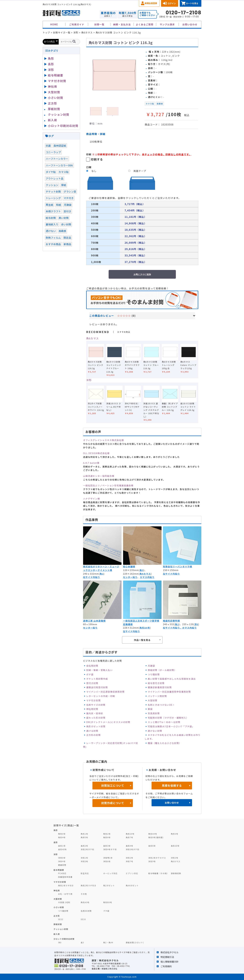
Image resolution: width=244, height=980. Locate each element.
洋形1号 (84, 858)
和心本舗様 (129, 567)
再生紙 (49, 205)
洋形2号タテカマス (157, 858)
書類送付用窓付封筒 (97, 687)
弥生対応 (85, 873)
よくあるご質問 (145, 24)
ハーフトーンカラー (57, 159)
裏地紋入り (52, 224)
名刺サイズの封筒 (96, 705)
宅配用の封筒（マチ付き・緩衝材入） (168, 718)
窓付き (67, 211)
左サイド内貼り (171, 574)
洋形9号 (152, 861)
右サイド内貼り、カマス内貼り (180, 628)
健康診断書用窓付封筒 (160, 687)
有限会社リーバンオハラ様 (177, 567)
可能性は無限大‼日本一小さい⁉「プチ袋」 (171, 726)
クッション (52, 185)
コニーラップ (53, 152)
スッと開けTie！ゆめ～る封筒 (164, 722)
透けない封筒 (155, 731)
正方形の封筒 (93, 735)
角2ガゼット (109, 885)
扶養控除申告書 (65, 877)
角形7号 (129, 837)
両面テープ (140, 171)
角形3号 (175, 834)
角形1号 (84, 834)
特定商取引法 (167, 957)
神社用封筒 (92, 709)
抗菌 (48, 146)
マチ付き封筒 (93, 700)
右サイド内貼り (92, 577)
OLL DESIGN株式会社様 (96, 453)
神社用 (53, 86)
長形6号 (152, 846)
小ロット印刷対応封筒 (63, 126)
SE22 (61, 919)
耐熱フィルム (53, 238)
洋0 (196, 624)
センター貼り (130, 577)
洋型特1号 (108, 858)
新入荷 (53, 120)
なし (94, 171)
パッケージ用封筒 (157, 696)
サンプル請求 (167, 24)
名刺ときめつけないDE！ (161, 705)
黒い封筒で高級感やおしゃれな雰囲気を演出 (172, 679)
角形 (51, 58)
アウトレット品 (55, 178)
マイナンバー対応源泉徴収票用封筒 (105, 692)
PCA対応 (62, 873)
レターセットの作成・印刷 (101, 696)
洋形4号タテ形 (110, 849)
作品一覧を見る (142, 640)
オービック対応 (110, 873)
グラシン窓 (70, 191)
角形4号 (62, 837)
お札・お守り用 (65, 894)
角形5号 (84, 837)
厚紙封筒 (54, 109)
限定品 (67, 238)
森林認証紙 (60, 146)
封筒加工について (113, 785)
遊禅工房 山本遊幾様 (94, 621)
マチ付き (69, 198)
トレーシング (53, 198)
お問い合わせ (190, 24)
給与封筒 (51, 218)
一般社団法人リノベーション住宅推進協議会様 (108, 485)
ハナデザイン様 (91, 499)
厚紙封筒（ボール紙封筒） (162, 670)
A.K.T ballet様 (91, 463)
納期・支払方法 (122, 24)
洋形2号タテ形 (87, 849)
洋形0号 (62, 858)
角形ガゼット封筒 (96, 726)
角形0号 (62, 834)
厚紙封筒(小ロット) (135, 942)
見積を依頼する (172, 785)
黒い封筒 (64, 218)
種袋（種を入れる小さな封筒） (165, 743)
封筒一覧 (99, 24)
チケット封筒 (53, 191)
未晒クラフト (53, 211)
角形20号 (130, 834)
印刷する (97, 159)
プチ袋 (106, 911)
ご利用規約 (166, 966)
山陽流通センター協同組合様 (99, 476)
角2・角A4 (108, 942)
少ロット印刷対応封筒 (64, 939)
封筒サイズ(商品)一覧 (66, 825)
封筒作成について (113, 803)
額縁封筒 (62, 865)
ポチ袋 (90, 674)
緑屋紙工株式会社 (109, 969)
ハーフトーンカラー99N (59, 165)
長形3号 (107, 846)
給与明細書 (56, 75)
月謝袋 (151, 666)
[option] (114, 75)
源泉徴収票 (176, 873)
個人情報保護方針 (170, 962)
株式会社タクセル (170, 952)
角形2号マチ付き (88, 885)
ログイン (172, 3)
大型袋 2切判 (64, 902)
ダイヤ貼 (51, 172)
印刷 (89, 154)
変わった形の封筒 (96, 718)
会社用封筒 (92, 666)
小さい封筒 (56, 98)
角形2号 (107, 834)
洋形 (89, 380)
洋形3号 (175, 858)
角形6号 (107, 837)
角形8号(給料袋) (156, 837)
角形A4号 (145, 628)
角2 (102, 574)
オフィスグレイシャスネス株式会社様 (103, 440)
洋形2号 (129, 858)
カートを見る (192, 3)
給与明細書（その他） (159, 873)
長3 (142, 570)
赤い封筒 (66, 224)
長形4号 (129, 846)
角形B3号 (108, 902)
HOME (54, 24)
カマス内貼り (147, 577)
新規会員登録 (151, 3)
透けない (51, 231)
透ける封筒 (92, 731)
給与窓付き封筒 (156, 683)
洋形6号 (107, 861)
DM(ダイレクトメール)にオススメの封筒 (108, 722)
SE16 (83, 919)
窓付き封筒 (92, 683)
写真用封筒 (154, 713)
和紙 (59, 205)
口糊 (89, 167)
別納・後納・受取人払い (99, 670)
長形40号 (62, 849)
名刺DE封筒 (86, 911)
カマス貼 (150, 104)
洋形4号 (62, 861)
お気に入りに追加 (142, 274)
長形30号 (175, 846)
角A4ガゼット (132, 885)
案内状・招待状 (95, 713)
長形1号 (62, 846)
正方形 (53, 103)
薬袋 (150, 709)
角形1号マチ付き (66, 885)
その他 (84, 894)
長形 (51, 64)
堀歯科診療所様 (171, 621)
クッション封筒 (59, 114)
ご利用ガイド (77, 24)
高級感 (160, 104)
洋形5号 (84, 861)
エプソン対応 (132, 873)
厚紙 (64, 185)
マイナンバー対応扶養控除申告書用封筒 (169, 692)
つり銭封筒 (154, 674)
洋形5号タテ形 (133, 849)
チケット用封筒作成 (97, 679)
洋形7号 (129, 861)
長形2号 (84, 846)
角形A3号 (85, 902)
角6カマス (93, 338)
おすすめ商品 (53, 244)
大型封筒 (153, 700)
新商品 (67, 244)
